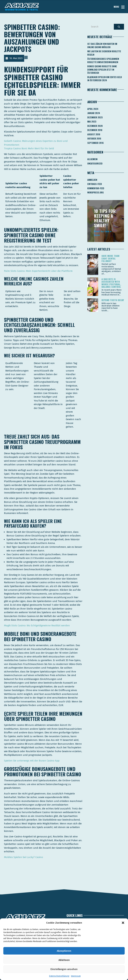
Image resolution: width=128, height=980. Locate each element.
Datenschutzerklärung (59, 976)
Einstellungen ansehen (64, 969)
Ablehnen (64, 960)
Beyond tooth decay (113, 300)
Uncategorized (95, 163)
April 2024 (93, 109)
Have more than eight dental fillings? (110, 258)
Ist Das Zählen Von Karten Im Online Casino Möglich (102, 45)
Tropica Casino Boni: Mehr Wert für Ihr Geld (29, 148)
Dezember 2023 (95, 117)
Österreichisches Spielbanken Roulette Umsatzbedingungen (103, 60)
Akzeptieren (64, 951)
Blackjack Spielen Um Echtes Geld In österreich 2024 (105, 79)
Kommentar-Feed (96, 188)
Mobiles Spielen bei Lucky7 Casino (23, 857)
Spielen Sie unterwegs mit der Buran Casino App (32, 761)
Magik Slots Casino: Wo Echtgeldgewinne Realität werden (37, 625)
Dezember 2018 (95, 130)
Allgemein (92, 159)
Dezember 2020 (95, 126)
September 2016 (95, 143)
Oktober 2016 (94, 138)
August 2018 (94, 134)
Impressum (76, 976)
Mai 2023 (92, 122)
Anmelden (92, 180)
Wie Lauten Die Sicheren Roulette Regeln (104, 53)
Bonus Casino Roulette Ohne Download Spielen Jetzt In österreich (102, 69)
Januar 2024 (94, 113)
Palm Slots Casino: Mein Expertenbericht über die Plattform (38, 271)
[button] (123, 923)
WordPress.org (95, 192)
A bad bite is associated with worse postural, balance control (111, 283)
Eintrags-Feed (95, 184)
